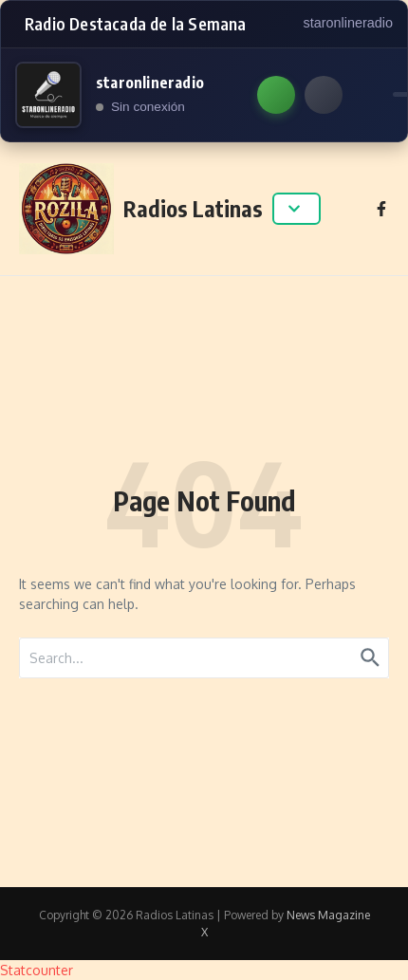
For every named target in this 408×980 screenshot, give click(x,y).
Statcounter (37, 970)
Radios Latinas (193, 208)
